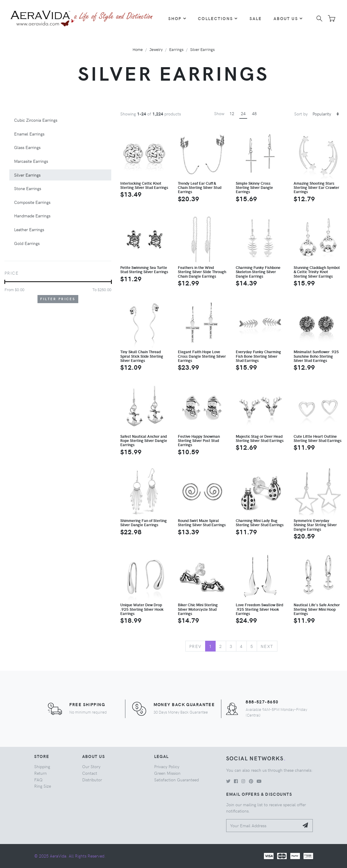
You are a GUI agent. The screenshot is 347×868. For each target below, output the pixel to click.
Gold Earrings (27, 243)
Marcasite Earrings (31, 161)
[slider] (5, 282)
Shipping (42, 766)
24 (243, 113)
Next (267, 646)
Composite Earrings (32, 202)
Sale (256, 18)
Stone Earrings (28, 188)
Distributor (92, 780)
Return (40, 773)
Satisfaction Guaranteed (176, 780)
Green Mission (167, 773)
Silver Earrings (202, 49)
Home (138, 49)
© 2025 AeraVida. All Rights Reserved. (70, 856)
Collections (218, 18)
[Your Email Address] (263, 826)
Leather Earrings (29, 229)
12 (232, 113)
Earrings (176, 49)
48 (254, 113)
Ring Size (43, 786)
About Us (288, 18)
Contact (90, 773)
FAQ (38, 780)
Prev (195, 646)
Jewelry (156, 49)
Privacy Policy (167, 766)
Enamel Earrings (29, 134)
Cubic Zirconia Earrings (36, 120)
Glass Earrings (27, 147)
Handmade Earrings (32, 216)
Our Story (91, 766)
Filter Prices (58, 299)
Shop (177, 18)
